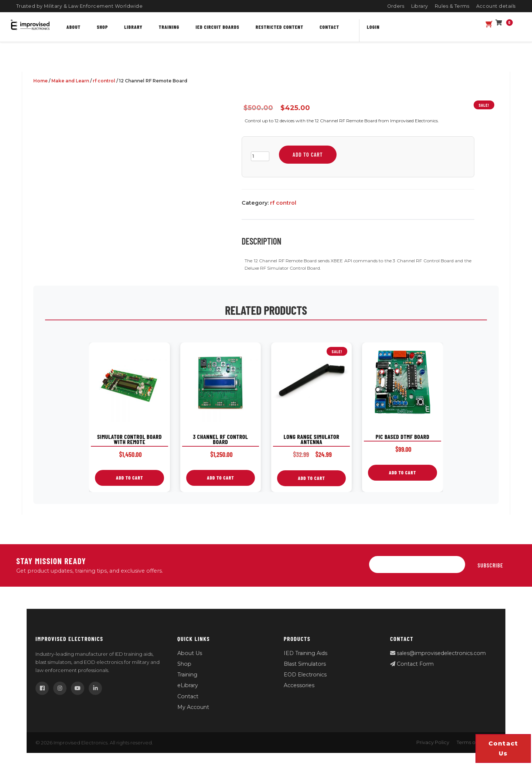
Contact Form (412, 664)
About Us (190, 653)
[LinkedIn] (95, 688)
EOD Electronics (305, 675)
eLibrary (188, 685)
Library (420, 6)
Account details (496, 6)
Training (169, 27)
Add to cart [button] (130, 478)
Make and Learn (70, 81)
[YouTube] (78, 688)
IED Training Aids (306, 653)
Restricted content (279, 27)
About (74, 27)
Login (373, 27)
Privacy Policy (433, 742)
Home (40, 81)
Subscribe (490, 565)
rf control (104, 81)
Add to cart (308, 154)
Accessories (299, 685)
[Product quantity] (260, 156)
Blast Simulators (305, 664)
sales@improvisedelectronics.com (438, 653)
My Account (193, 707)
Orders (396, 6)
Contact (329, 27)
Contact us (503, 748)
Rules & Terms (452, 6)
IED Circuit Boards (218, 27)
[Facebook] (42, 688)
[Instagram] (60, 688)
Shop (102, 27)
